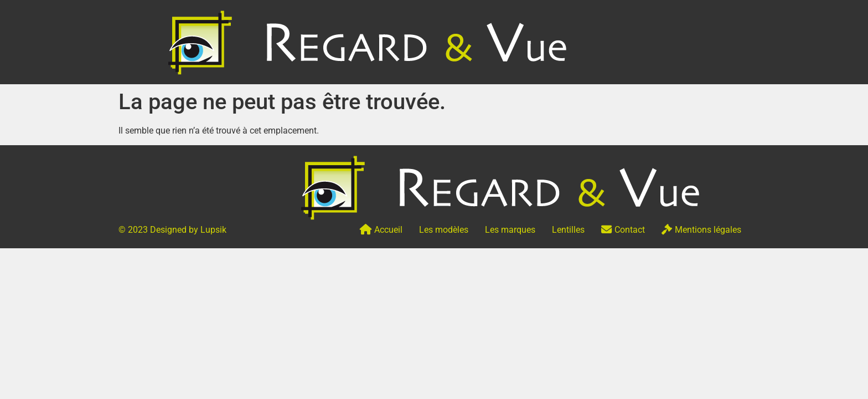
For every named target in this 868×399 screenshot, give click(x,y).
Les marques (510, 230)
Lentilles (568, 230)
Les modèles (444, 230)
